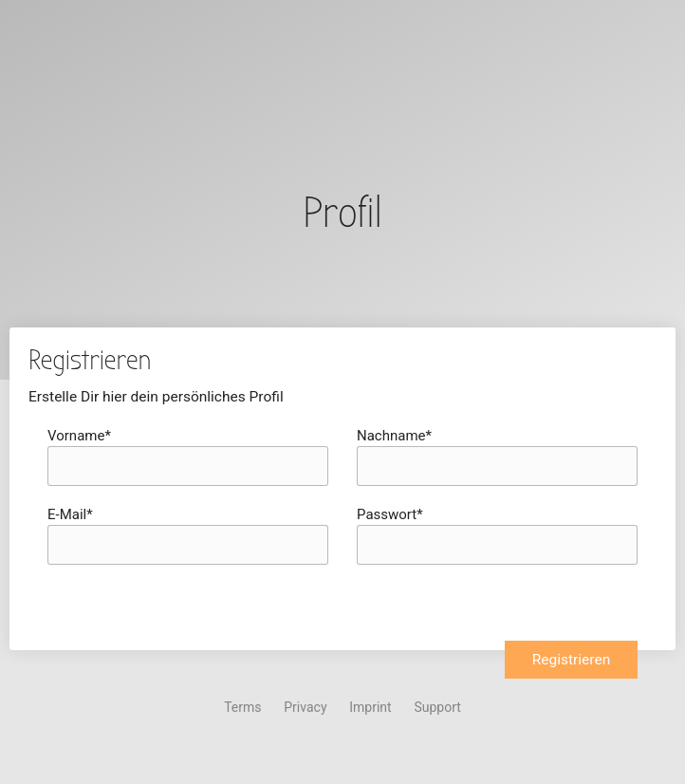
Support (437, 707)
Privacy (305, 707)
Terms (242, 707)
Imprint (370, 707)
